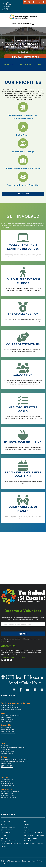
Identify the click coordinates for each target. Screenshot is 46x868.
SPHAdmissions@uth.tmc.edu (10, 707)
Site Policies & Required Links (34, 835)
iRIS (25, 821)
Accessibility (5, 821)
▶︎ (45, 42)
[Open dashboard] (34, 2)
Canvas (4, 835)
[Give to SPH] (29, 2)
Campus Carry (6, 833)
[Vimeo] (11, 660)
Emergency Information (9, 841)
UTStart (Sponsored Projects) (34, 844)
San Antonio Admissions (9, 797)
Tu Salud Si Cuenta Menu (22, 24)
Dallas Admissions (7, 753)
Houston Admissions (7, 785)
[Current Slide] (19, 52)
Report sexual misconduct (33, 833)
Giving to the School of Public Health (11, 845)
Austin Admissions (7, 721)
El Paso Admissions (7, 767)
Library (26, 827)
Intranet (26, 824)
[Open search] (39, 2)
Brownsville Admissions (8, 733)
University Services (30, 838)
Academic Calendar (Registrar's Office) (8, 828)
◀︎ (3, 42)
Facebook (9, 64)
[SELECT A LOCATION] (25, 2)
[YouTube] (8, 660)
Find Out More (23, 194)
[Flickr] (42, 690)
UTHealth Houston (30, 841)
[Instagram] (5, 660)
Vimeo (39, 64)
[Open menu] (44, 2)
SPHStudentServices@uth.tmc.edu (11, 709)
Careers (4, 838)
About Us (4, 824)
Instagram (26, 64)
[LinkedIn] (35, 690)
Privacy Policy (34, 639)
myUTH (26, 830)
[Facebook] (2, 660)
